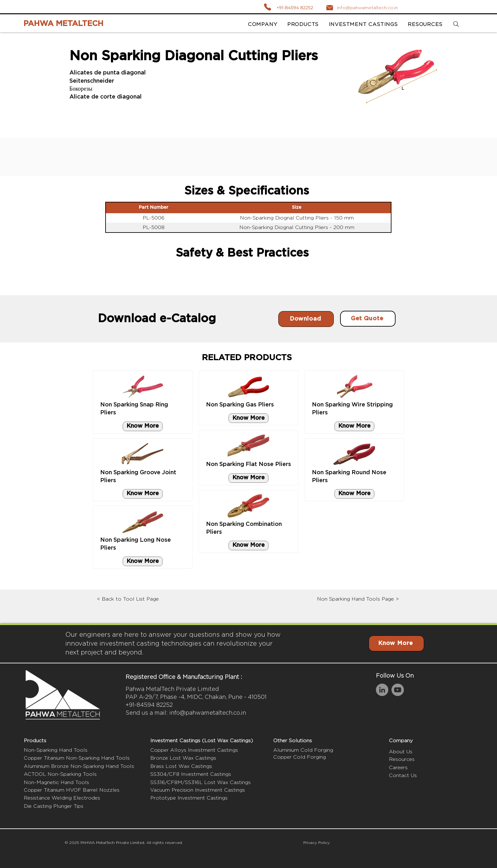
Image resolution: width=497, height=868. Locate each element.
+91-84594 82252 (295, 8)
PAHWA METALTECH (63, 24)
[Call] (267, 7)
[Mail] (330, 8)
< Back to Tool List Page (128, 599)
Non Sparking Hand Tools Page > (358, 599)
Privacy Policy (316, 842)
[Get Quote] (368, 319)
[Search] (456, 24)
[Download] (306, 319)
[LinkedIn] (382, 690)
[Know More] (143, 426)
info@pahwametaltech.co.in (208, 713)
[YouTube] (398, 690)
